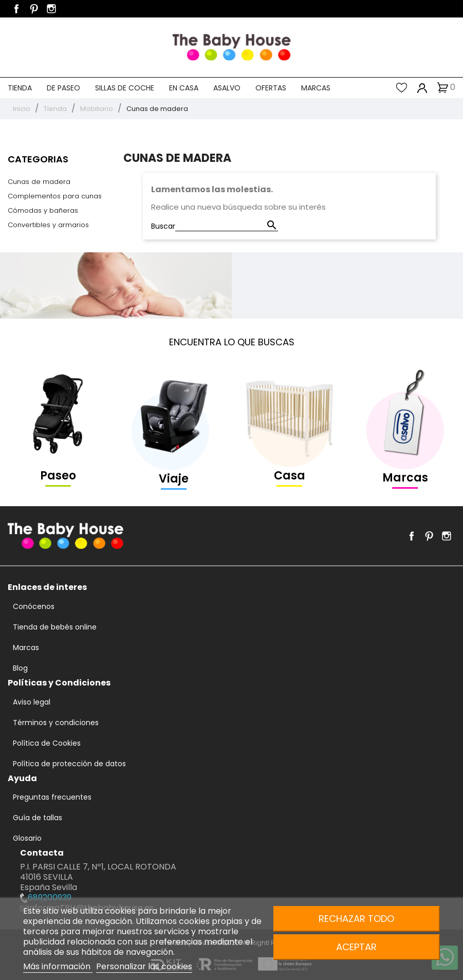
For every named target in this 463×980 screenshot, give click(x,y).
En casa (184, 88)
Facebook (16, 9)
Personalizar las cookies (144, 966)
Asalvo (227, 88)
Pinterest (34, 9)
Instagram (51, 9)
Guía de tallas (38, 818)
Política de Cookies (47, 743)
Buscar (163, 226)
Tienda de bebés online (55, 627)
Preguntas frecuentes (52, 797)
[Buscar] (227, 226)
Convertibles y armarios (48, 225)
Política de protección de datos (69, 764)
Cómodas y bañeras (43, 210)
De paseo (63, 88)
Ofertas (271, 88)
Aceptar (356, 947)
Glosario (27, 838)
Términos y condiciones (56, 723)
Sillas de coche (125, 88)
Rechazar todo (356, 919)
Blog (20, 668)
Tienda (20, 88)
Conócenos (34, 606)
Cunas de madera (39, 182)
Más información (58, 966)
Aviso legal (32, 702)
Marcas (316, 88)
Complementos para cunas (55, 196)
